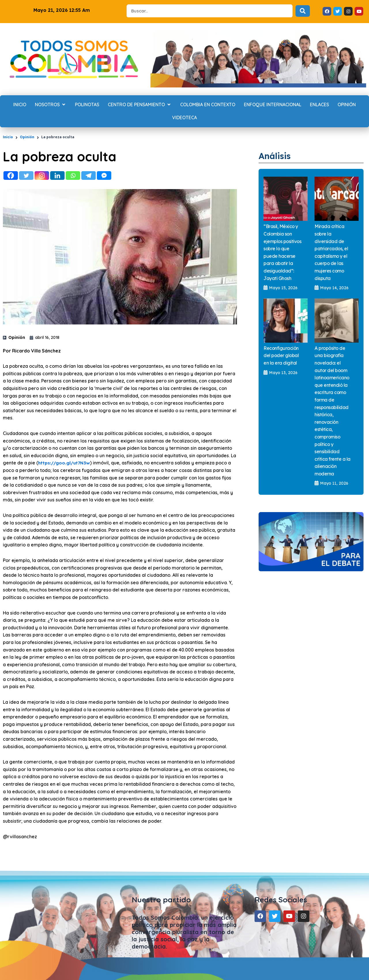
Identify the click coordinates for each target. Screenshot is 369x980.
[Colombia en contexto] (208, 105)
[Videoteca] (184, 118)
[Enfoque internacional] (273, 105)
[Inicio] (20, 105)
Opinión (27, 137)
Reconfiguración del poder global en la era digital (281, 356)
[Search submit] (303, 11)
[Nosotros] (51, 105)
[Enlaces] (319, 105)
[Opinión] (347, 105)
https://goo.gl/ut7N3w (65, 463)
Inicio (8, 137)
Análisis (276, 156)
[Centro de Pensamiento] (140, 105)
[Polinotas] (87, 105)
